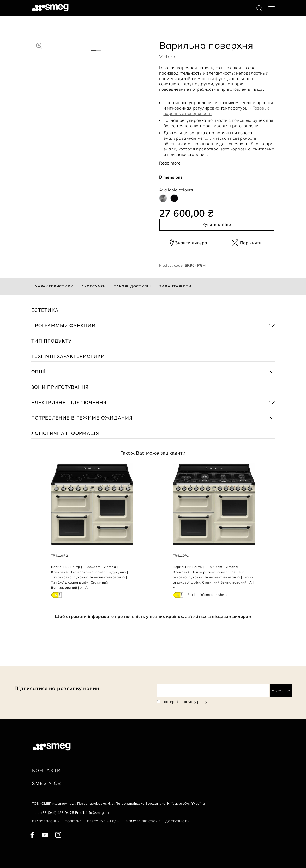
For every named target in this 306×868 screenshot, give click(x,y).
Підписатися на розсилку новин (57, 688)
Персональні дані (104, 821)
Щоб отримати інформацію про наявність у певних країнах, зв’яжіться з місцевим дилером (153, 616)
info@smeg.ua (97, 812)
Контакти (47, 770)
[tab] (54, 286)
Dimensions (171, 177)
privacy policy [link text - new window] (196, 702)
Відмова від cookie (143, 821)
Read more (170, 163)
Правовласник (46, 821)
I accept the (185, 702)
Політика (73, 821)
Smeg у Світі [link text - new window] (50, 783)
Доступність (177, 821)
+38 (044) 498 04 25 (57, 812)
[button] (39, 45)
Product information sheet (207, 595)
